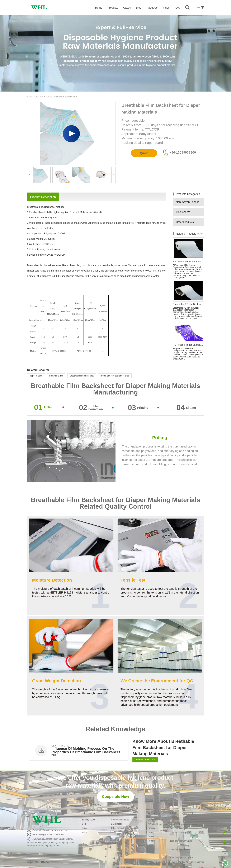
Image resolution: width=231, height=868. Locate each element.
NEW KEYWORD (181, 813)
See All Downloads (145, 760)
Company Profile (156, 820)
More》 (201, 234)
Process (152, 828)
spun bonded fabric (179, 850)
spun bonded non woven (181, 842)
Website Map (33, 862)
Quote (144, 153)
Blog (84, 824)
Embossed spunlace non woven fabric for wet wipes (185, 827)
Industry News (88, 820)
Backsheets (70, 97)
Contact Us (153, 836)
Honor (151, 832)
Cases (85, 828)
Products (58, 97)
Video (84, 832)
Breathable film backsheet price (115, 376)
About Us (154, 813)
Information (89, 813)
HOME (49, 97)
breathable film (56, 376)
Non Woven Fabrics (188, 202)
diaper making (36, 376)
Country (152, 840)
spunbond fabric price (180, 833)
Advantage (153, 824)
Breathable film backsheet (82, 376)
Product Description (43, 197)
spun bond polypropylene (181, 858)
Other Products (185, 222)
